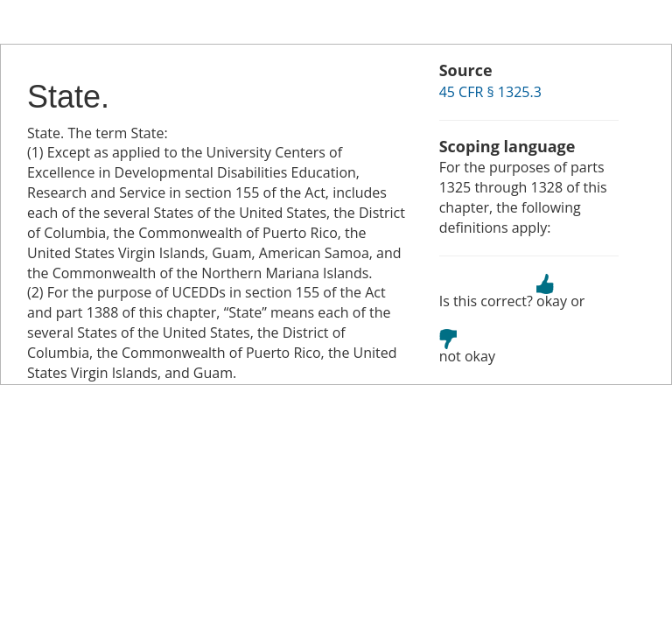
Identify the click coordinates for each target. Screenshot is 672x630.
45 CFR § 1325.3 (490, 92)
